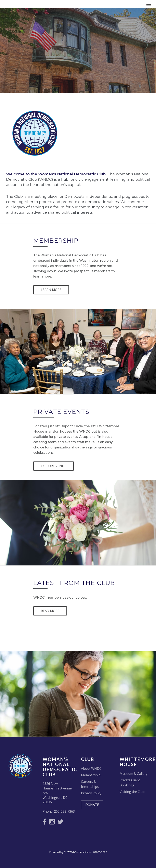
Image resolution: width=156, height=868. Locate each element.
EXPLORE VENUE (54, 466)
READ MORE (50, 611)
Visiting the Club (132, 792)
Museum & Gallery (134, 774)
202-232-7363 (64, 811)
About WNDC (91, 769)
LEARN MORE (51, 290)
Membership (91, 775)
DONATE (92, 805)
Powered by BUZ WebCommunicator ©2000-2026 (78, 852)
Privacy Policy (91, 793)
